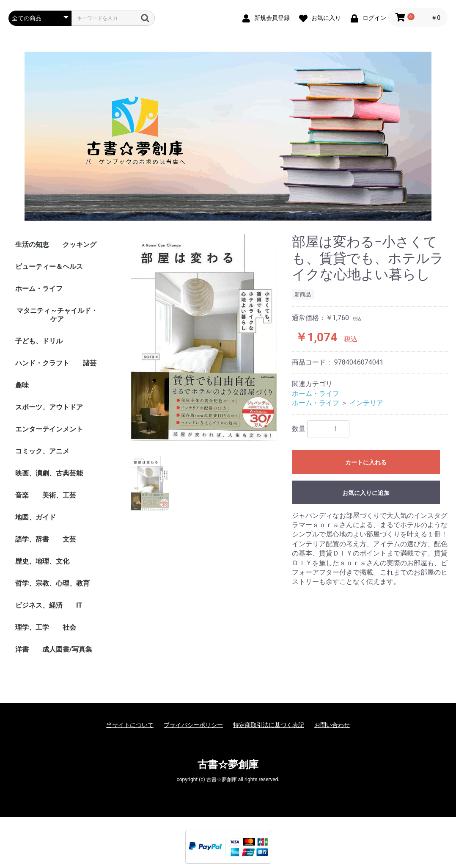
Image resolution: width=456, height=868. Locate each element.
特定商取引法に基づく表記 (269, 725)
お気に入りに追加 (366, 493)
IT (79, 605)
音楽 (22, 495)
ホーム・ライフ (39, 289)
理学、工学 (32, 627)
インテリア (366, 403)
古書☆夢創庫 (228, 765)
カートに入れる (366, 462)
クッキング (80, 245)
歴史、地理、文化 (42, 561)
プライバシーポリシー (193, 725)
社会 (69, 627)
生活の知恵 (32, 245)
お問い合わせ (332, 725)
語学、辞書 (32, 539)
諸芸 (90, 363)
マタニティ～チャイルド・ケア (57, 315)
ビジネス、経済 (39, 605)
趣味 (22, 385)
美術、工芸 (59, 495)
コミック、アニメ (42, 451)
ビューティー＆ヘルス (49, 267)
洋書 (22, 649)
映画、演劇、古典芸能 (49, 473)
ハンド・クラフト (42, 363)
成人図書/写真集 (67, 649)
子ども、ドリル (39, 341)
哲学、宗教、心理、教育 (52, 583)
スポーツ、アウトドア (49, 407)
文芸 (69, 539)
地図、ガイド (36, 517)
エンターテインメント (49, 429)
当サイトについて (130, 725)
